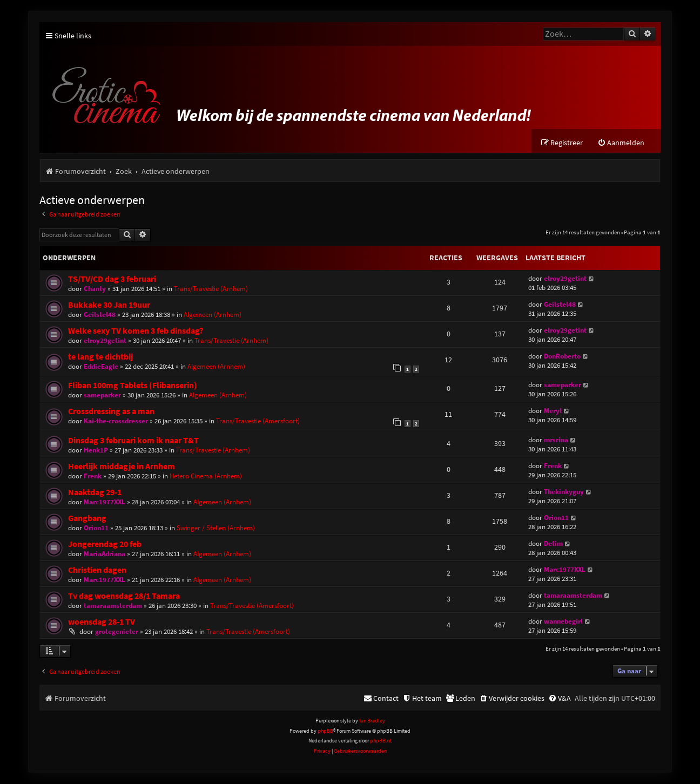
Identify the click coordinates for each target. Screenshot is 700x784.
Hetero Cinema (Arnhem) (206, 476)
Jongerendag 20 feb (105, 544)
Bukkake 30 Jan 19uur (109, 305)
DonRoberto (562, 357)
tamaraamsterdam (113, 606)
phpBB (325, 731)
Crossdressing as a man (111, 412)
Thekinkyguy (564, 492)
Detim (553, 543)
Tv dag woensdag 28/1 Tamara (124, 596)
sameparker (102, 396)
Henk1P (96, 450)
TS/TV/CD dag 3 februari (112, 279)
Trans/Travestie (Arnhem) (211, 289)
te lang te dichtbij (100, 357)
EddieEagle (101, 367)
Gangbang (87, 518)
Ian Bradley (372, 721)
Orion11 (96, 528)
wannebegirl (563, 621)
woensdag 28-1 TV (102, 622)
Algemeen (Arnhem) (213, 315)
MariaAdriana (105, 554)
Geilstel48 (100, 315)
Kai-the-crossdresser (116, 421)
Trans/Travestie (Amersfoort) (258, 421)
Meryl (553, 411)
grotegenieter (117, 631)
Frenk (93, 476)
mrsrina (556, 440)
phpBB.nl (381, 741)
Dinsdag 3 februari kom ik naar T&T (133, 440)
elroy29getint (565, 279)
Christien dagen (97, 570)
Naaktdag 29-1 (95, 492)
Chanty (95, 289)
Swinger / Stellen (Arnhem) (216, 528)
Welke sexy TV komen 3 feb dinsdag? (136, 331)
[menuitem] (621, 143)
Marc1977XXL (105, 502)
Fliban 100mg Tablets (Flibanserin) (133, 386)
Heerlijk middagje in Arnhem (122, 466)
